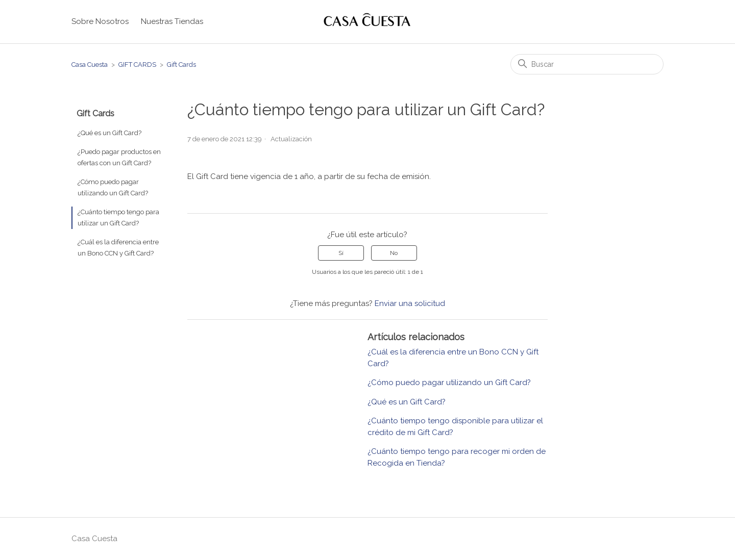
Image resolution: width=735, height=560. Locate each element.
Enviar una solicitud (410, 303)
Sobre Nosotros (100, 21)
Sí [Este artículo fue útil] (341, 253)
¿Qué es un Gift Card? (109, 133)
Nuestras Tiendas (172, 21)
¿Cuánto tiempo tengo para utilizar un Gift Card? (118, 218)
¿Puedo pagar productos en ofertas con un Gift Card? (119, 157)
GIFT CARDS (137, 65)
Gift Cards (181, 65)
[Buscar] (587, 64)
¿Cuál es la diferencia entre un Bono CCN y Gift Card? (118, 248)
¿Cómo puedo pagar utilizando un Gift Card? (113, 187)
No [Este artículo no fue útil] (394, 253)
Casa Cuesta (90, 65)
